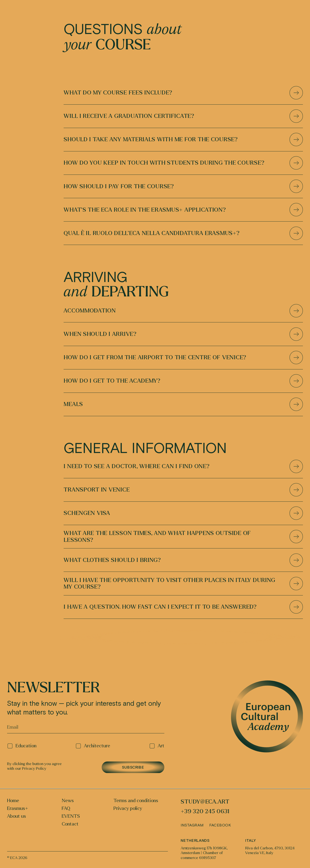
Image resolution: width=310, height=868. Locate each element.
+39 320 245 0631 (205, 811)
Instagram (192, 825)
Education (22, 746)
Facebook (220, 825)
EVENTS (71, 816)
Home (13, 801)
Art (157, 746)
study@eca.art (205, 802)
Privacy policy (128, 808)
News (68, 801)
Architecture (93, 746)
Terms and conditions (136, 801)
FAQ (66, 808)
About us (17, 816)
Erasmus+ (18, 808)
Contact (70, 824)
